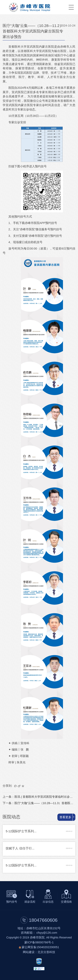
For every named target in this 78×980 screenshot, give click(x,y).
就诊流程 (30, 902)
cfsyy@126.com (47, 933)
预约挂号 (12, 902)
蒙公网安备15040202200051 (40, 947)
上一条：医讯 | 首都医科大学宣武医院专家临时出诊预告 (39, 797)
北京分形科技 (46, 952)
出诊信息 (48, 902)
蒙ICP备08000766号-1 (39, 942)
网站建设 (29, 952)
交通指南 (66, 902)
